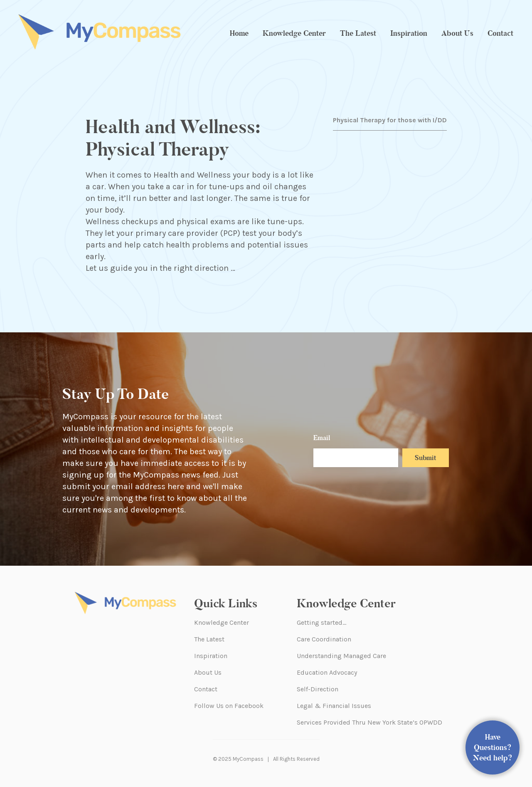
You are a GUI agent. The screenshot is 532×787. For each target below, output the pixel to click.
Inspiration (409, 33)
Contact (500, 33)
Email (322, 438)
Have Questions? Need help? (493, 747)
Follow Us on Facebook (229, 706)
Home (239, 33)
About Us (457, 33)
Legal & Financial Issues (334, 706)
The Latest (358, 33)
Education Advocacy (327, 672)
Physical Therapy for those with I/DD (390, 120)
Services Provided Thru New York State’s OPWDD (369, 722)
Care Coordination (324, 639)
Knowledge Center (294, 33)
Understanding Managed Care (341, 656)
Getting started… (321, 622)
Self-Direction (318, 689)
